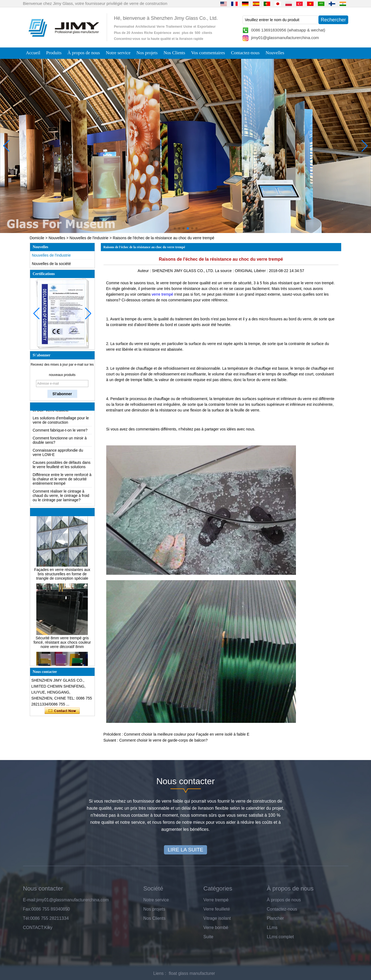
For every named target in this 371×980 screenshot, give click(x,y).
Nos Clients (175, 53)
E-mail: (30, 900)
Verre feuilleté (217, 909)
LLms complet (280, 937)
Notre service (118, 53)
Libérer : (261, 271)
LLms (272, 928)
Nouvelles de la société (51, 264)
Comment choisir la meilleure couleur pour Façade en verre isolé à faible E (187, 734)
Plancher (275, 918)
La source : (225, 271)
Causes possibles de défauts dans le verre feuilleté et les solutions (62, 467)
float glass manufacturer (192, 973)
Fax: (27, 909)
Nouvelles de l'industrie (89, 238)
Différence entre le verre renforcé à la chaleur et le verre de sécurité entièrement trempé (62, 481)
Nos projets (147, 53)
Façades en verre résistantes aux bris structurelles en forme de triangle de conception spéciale (62, 576)
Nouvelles (275, 53)
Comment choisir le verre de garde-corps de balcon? (163, 740)
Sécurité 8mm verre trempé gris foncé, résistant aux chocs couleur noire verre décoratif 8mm (62, 644)
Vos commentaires (208, 53)
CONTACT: (34, 928)
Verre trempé (216, 900)
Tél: (27, 918)
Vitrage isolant (217, 918)
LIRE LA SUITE (185, 850)
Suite (208, 937)
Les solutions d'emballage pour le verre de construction (61, 422)
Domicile (37, 238)
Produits (54, 53)
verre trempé (162, 294)
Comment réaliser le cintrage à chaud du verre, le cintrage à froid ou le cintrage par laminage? (61, 497)
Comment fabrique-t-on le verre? (60, 432)
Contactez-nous (245, 53)
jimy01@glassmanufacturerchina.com (285, 38)
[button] (175, 228)
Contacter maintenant (62, 711)
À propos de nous (84, 53)
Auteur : (145, 271)
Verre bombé (216, 928)
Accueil (33, 53)
